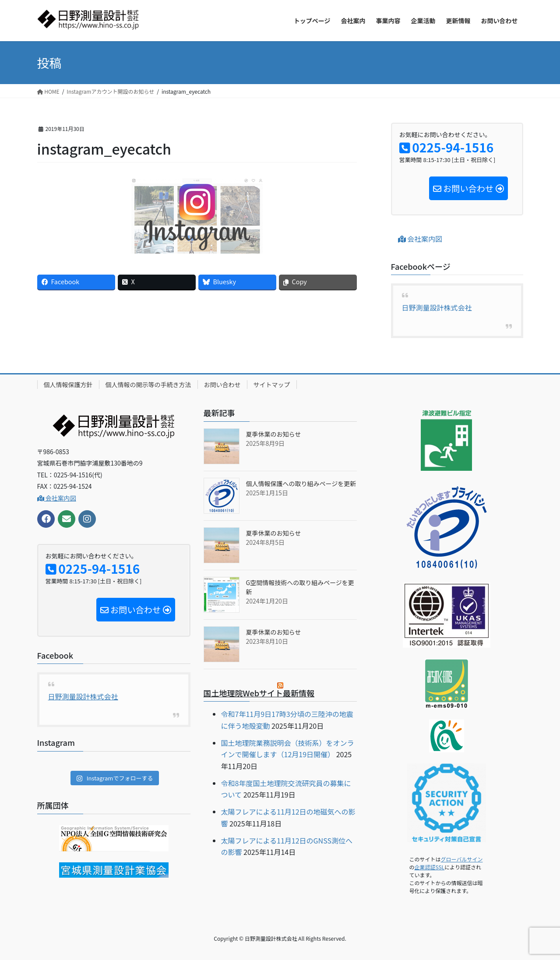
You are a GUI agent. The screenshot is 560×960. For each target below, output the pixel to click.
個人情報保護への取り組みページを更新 (301, 484)
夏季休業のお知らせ (274, 434)
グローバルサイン (462, 859)
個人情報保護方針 (68, 385)
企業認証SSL (430, 867)
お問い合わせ (222, 385)
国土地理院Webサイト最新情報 (259, 693)
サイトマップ (272, 385)
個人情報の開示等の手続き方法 (148, 385)
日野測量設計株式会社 (437, 307)
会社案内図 (420, 239)
